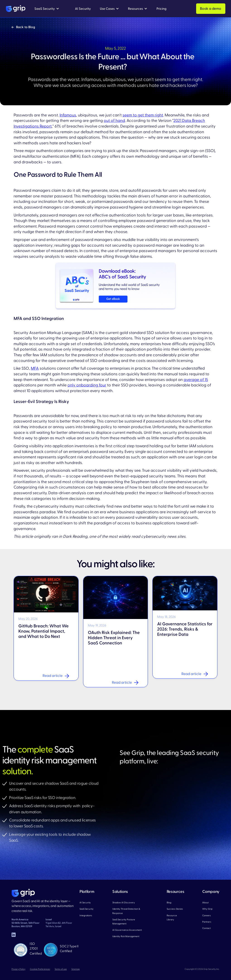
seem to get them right (143, 115)
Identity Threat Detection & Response (126, 911)
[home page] (23, 893)
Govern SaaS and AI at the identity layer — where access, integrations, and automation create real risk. (43, 906)
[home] (16, 9)
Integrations (86, 915)
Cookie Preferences (40, 969)
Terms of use (61, 969)
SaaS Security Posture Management (124, 922)
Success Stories (175, 909)
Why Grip (207, 909)
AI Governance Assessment (127, 930)
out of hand (114, 121)
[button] (47, 9)
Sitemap (76, 969)
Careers (207, 915)
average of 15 (196, 380)
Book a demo (211, 9)
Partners (207, 922)
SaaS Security (87, 909)
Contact (206, 928)
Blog (169, 903)
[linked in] (14, 935)
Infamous (68, 115)
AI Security (85, 903)
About (205, 903)
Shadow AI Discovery (124, 903)
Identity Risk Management (126, 936)
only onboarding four (87, 385)
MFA (35, 368)
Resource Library (172, 917)
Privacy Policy (18, 969)
